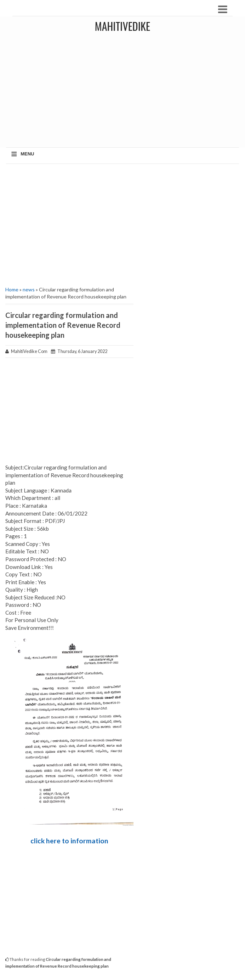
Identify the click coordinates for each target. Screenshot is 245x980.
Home (12, 289)
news (29, 289)
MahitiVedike (122, 26)
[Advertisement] (122, 224)
